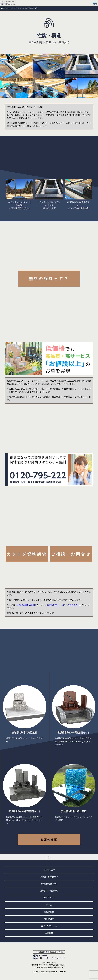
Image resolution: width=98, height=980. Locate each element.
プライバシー (49, 898)
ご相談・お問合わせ (49, 877)
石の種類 (49, 933)
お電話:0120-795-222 (27, 605)
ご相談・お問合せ (71, 554)
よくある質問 (49, 870)
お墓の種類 (49, 840)
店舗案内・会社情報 (49, 891)
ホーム (49, 905)
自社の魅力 (49, 919)
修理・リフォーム (49, 926)
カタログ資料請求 (27, 554)
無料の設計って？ (49, 279)
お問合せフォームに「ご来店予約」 (63, 605)
